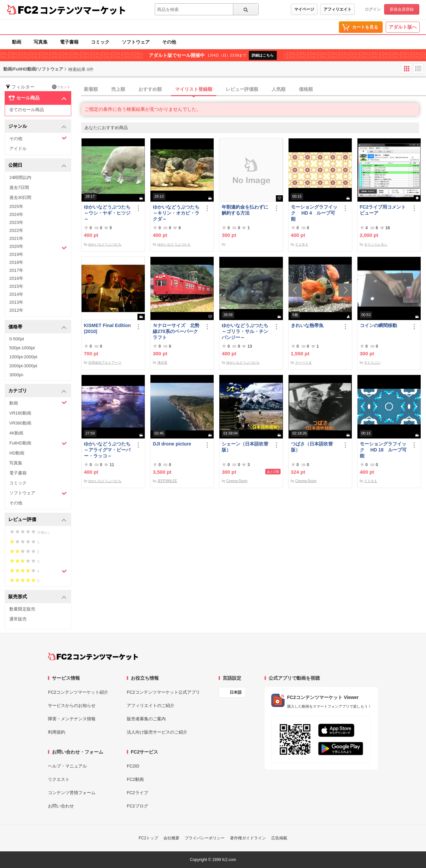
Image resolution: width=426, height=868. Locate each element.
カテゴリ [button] (37, 391)
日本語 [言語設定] (236, 692)
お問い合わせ (61, 806)
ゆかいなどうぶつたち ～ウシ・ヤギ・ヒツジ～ (108, 213)
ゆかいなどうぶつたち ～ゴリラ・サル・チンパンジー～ (246, 331)
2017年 (16, 270)
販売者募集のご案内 (146, 719)
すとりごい (372, 362)
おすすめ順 (150, 89)
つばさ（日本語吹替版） (312, 447)
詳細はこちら (263, 55)
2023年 (16, 222)
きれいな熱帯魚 (307, 325)
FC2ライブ (137, 793)
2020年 (38, 247)
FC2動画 (135, 779)
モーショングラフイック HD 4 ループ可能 (314, 213)
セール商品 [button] (37, 98)
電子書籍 (69, 42)
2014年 (16, 294)
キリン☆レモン (376, 244)
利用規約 (57, 732)
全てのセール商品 (27, 110)
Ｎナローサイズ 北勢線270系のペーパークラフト (176, 331)
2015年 (16, 286)
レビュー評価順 (242, 89)
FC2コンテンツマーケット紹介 (78, 692)
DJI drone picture (172, 444)
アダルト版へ (403, 27)
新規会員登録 (402, 9)
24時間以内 (20, 177)
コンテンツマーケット (83, 10)
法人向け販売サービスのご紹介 (157, 732)
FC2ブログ (137, 806)
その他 (169, 42)
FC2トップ (149, 838)
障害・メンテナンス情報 (72, 719)
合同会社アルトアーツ (105, 362)
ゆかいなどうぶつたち (105, 244)
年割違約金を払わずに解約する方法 (245, 210)
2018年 (16, 262)
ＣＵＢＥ (302, 244)
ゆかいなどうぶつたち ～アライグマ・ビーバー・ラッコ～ (108, 450)
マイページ (304, 9)
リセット (61, 87)
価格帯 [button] (37, 327)
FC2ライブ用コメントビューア (383, 210)
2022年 (16, 230)
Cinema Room (237, 481)
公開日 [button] (37, 166)
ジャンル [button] (37, 127)
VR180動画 (20, 413)
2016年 (16, 278)
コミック (100, 42)
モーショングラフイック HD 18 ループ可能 (383, 450)
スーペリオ (304, 362)
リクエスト (59, 779)
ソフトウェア (136, 42)
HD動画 (17, 453)
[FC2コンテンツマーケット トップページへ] (93, 656)
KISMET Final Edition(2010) (107, 328)
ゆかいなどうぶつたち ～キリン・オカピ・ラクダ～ (177, 213)
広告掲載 (279, 838)
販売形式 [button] (37, 597)
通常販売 (18, 619)
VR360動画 (20, 423)
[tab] (254, 89)
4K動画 (16, 433)
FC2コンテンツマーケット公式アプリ (163, 692)
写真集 (41, 42)
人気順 (279, 89)
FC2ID (133, 766)
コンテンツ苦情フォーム (72, 793)
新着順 (91, 89)
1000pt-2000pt (23, 357)
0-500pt (17, 339)
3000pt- (17, 375)
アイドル (18, 149)
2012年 (16, 310)
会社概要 (171, 838)
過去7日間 (19, 187)
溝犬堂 (162, 362)
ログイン (373, 9)
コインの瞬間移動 (378, 325)
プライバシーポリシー (205, 838)
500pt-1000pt (22, 348)
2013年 (16, 302)
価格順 (306, 89)
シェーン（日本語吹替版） (245, 447)
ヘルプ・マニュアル (67, 766)
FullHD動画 (38, 443)
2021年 (16, 238)
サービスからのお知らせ (72, 705)
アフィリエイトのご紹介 (151, 705)
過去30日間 (20, 197)
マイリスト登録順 (194, 89)
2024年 (16, 214)
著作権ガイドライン (248, 838)
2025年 (16, 206)
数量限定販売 (22, 609)
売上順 (118, 89)
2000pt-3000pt (23, 366)
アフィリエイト (337, 9)
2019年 (16, 254)
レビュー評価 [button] (37, 520)
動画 (17, 42)
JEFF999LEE (167, 481)
